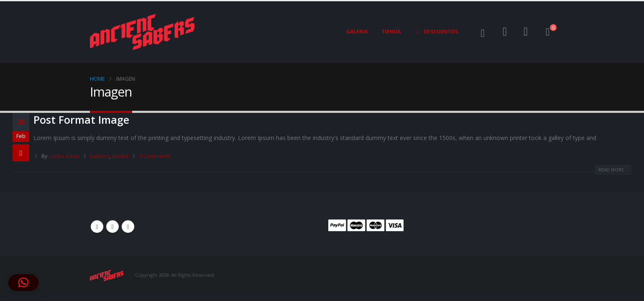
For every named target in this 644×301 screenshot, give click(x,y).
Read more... (613, 170)
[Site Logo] (142, 32)
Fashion (100, 156)
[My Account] (505, 32)
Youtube (112, 227)
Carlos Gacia (64, 156)
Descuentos (436, 32)
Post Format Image (81, 120)
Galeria (357, 32)
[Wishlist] (526, 32)
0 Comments (155, 156)
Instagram (128, 227)
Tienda (391, 32)
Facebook (97, 227)
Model (120, 156)
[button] (483, 33)
